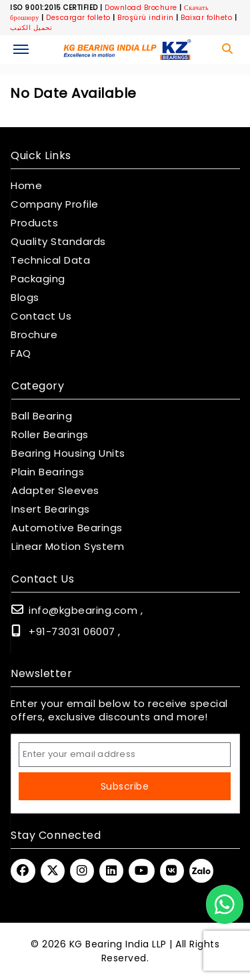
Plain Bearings (48, 472)
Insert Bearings (51, 509)
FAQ (21, 354)
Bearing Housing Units (68, 453)
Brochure (34, 335)
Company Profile (55, 204)
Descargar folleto (78, 18)
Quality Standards (58, 242)
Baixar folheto (206, 18)
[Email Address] (125, 755)
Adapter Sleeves (55, 491)
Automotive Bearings (67, 528)
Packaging (38, 279)
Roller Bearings (50, 435)
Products (34, 223)
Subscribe (125, 786)
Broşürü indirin (146, 18)
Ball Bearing (42, 416)
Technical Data (50, 260)
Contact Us (41, 316)
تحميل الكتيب (31, 28)
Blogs (25, 298)
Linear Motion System (68, 547)
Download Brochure (141, 8)
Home (26, 186)
